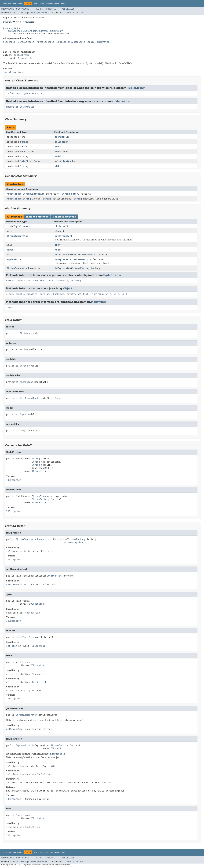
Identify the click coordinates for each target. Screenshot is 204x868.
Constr (32, 13)
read (58, 250)
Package (17, 4)
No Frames (50, 9)
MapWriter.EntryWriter (20, 107)
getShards (24, 281)
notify (71, 294)
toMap (10, 307)
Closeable (9, 42)
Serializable (26, 42)
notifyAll (84, 294)
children (60, 226)
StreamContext (86, 254)
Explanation (14, 259)
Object (68, 289)
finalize (32, 294)
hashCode (59, 294)
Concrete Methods (64, 217)
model (58, 147)
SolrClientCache (30, 161)
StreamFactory (71, 194)
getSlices (39, 281)
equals (20, 294)
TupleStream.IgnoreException (24, 93)
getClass (45, 294)
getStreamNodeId (58, 281)
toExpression (63, 268)
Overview (6, 4)
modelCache (62, 152)
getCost (11, 281)
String (24, 142)
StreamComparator (17, 236)
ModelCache (27, 152)
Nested (15, 13)
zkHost (59, 166)
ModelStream (14, 194)
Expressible (64, 42)
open (58, 245)
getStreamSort (64, 236)
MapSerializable (84, 42)
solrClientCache (65, 161)
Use (35, 4)
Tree (42, 4)
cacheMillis (62, 137)
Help (63, 4)
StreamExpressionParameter (24, 268)
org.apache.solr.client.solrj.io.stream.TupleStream (36, 31)
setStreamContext (66, 254)
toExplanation (64, 259)
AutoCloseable (46, 42)
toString (98, 294)
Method (42, 13)
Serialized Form (13, 72)
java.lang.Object (12, 28)
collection (62, 142)
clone (10, 294)
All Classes (68, 9)
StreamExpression (34, 194)
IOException (39, 471)
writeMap (76, 281)
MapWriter (103, 42)
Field (24, 13)
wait (108, 294)
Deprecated (52, 4)
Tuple (23, 147)
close (58, 231)
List (9, 226)
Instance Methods (37, 217)
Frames (39, 9)
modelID (60, 156)
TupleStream (21, 55)
